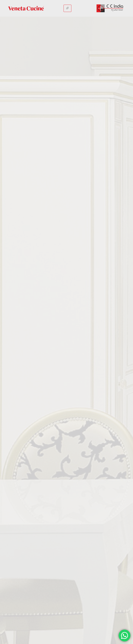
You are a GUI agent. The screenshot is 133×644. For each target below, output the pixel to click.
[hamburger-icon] (67, 8)
